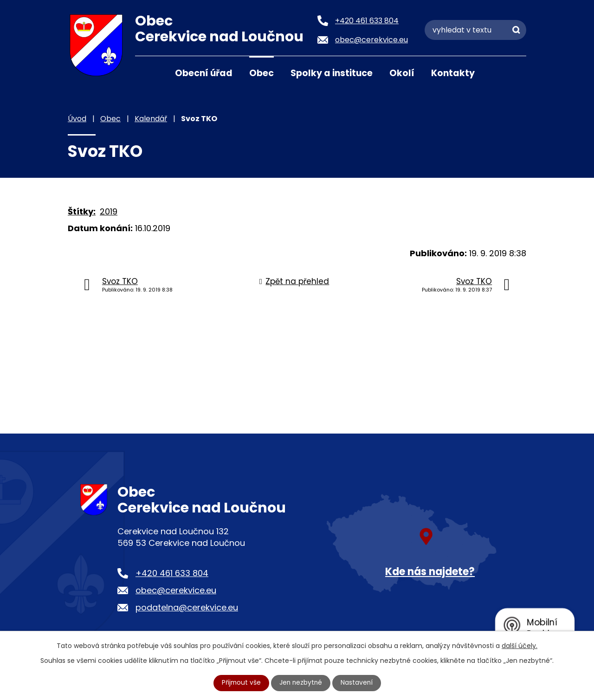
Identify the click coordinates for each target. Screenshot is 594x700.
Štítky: (82, 211)
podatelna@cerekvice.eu (187, 607)
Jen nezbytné (301, 683)
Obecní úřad (204, 73)
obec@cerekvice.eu (176, 590)
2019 (109, 211)
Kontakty (453, 73)
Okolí (402, 73)
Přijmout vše (240, 683)
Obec (261, 73)
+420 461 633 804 (172, 573)
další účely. (520, 646)
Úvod (147, 72)
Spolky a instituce (332, 73)
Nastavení (358, 683)
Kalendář (151, 119)
